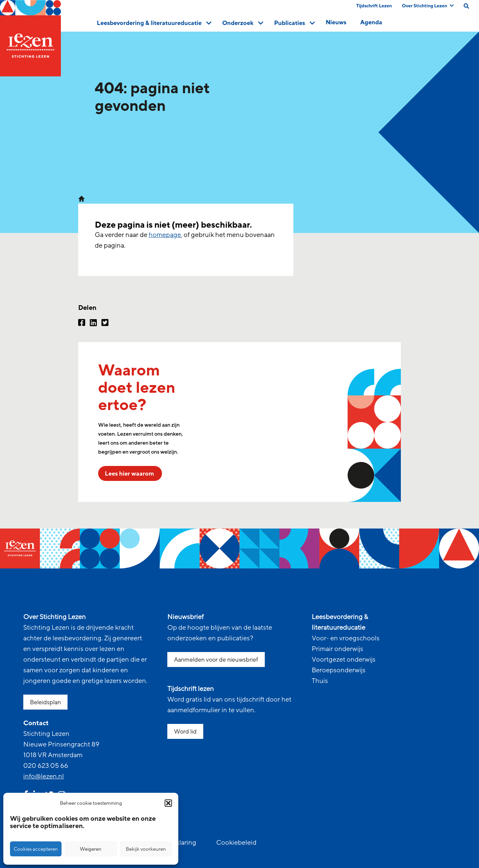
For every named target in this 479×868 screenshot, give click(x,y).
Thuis (320, 681)
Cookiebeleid (236, 843)
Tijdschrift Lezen (374, 6)
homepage (165, 235)
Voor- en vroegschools (346, 638)
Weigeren (91, 849)
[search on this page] (466, 6)
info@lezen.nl (44, 776)
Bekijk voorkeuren (146, 849)
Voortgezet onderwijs (344, 660)
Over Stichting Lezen (428, 6)
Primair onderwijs (337, 649)
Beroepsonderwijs (339, 670)
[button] (168, 803)
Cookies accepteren (36, 849)
